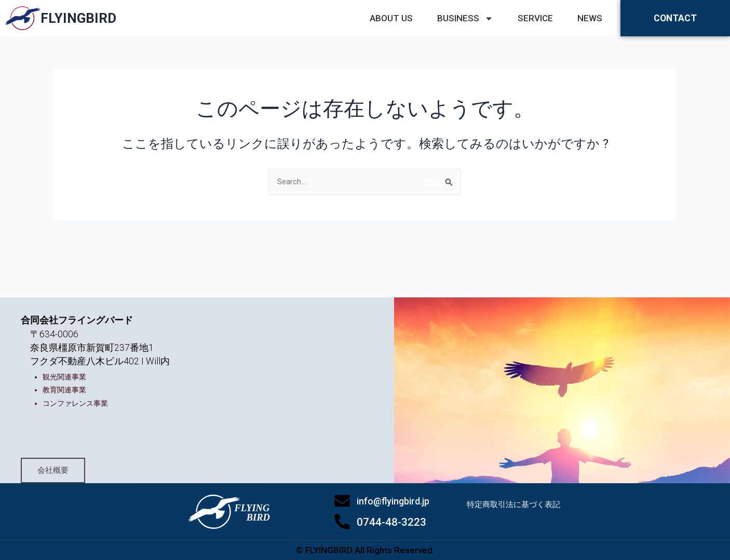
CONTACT (675, 18)
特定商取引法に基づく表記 (517, 516)
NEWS (590, 18)
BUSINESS (465, 18)
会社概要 (75, 459)
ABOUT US (391, 18)
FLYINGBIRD (78, 18)
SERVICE (535, 18)
